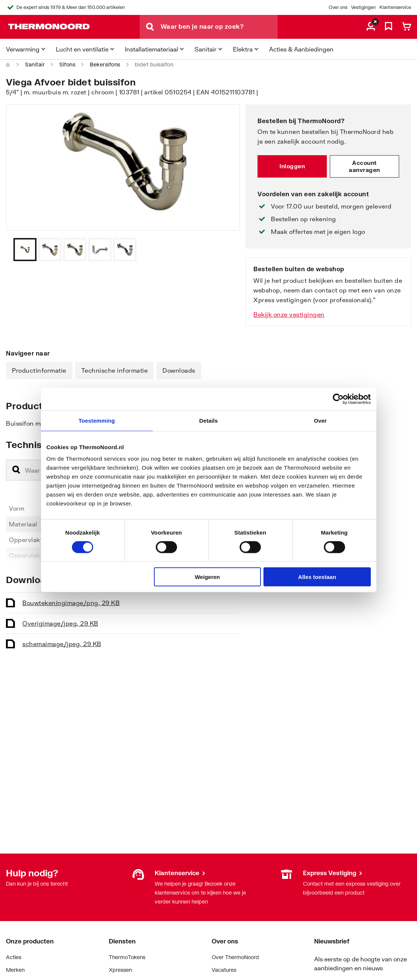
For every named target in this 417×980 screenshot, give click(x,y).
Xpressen (120, 970)
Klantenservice (395, 7)
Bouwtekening (71, 603)
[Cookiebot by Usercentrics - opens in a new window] (338, 399)
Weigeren (207, 577)
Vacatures (224, 970)
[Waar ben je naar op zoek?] (219, 27)
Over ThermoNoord (235, 957)
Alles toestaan (317, 577)
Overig (60, 623)
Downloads (179, 370)
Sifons (67, 64)
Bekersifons (105, 64)
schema (62, 644)
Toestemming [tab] (97, 420)
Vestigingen (363, 7)
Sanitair (35, 64)
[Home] (8, 65)
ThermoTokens (127, 957)
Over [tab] (320, 420)
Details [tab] (209, 420)
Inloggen (292, 166)
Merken (15, 970)
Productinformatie (39, 370)
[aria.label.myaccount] (371, 27)
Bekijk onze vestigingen (289, 314)
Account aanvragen (364, 166)
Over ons (338, 7)
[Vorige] (225, 250)
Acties (14, 957)
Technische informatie (115, 370)
